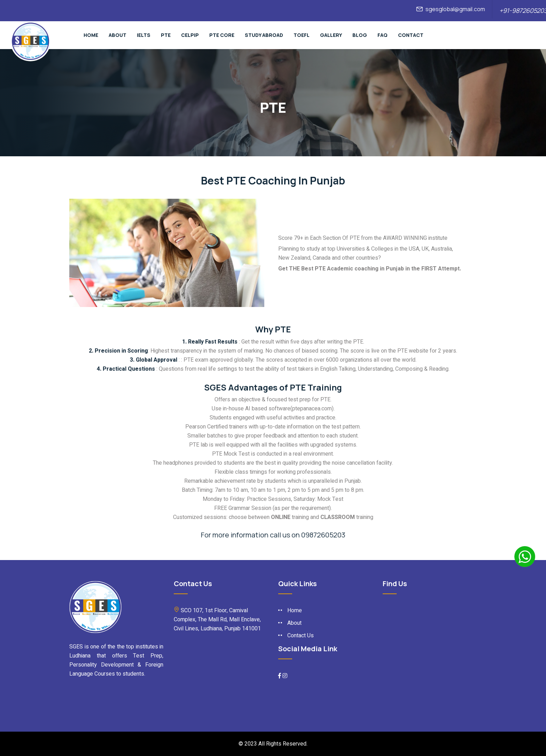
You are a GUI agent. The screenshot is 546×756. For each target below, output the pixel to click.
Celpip (190, 35)
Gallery (331, 35)
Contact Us (301, 636)
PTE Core (222, 35)
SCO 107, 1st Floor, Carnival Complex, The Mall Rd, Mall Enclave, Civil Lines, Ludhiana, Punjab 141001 (217, 620)
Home (91, 35)
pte (166, 35)
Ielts (144, 35)
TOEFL (302, 35)
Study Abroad (264, 35)
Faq (383, 35)
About (118, 35)
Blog (360, 35)
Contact (411, 35)
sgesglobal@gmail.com (459, 9)
